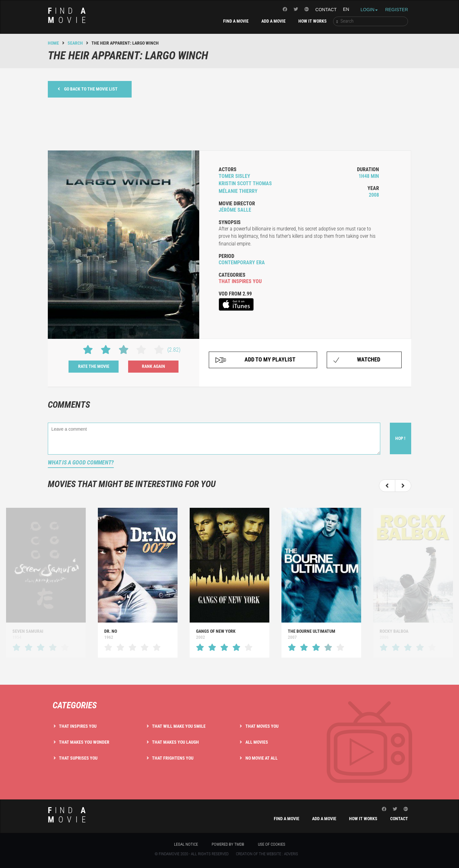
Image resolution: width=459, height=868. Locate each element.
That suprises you (78, 758)
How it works (313, 21)
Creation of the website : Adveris (267, 854)
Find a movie (236, 21)
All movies (257, 742)
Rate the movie (94, 366)
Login (369, 10)
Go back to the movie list (88, 89)
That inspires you (78, 726)
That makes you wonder (84, 742)
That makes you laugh (175, 742)
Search (75, 43)
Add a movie (273, 21)
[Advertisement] (229, 123)
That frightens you (173, 758)
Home (53, 43)
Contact (326, 10)
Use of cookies (272, 844)
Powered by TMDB (228, 844)
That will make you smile (179, 726)
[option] (138, 583)
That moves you (262, 726)
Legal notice (186, 844)
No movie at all (262, 758)
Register (397, 10)
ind (69, 15)
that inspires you (240, 281)
